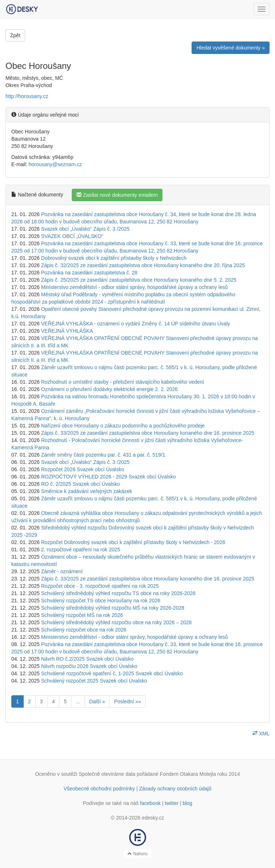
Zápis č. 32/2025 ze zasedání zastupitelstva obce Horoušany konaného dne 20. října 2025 (143, 265)
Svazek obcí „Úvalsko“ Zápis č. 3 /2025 (85, 229)
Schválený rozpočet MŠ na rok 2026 (82, 615)
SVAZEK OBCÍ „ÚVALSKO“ (72, 236)
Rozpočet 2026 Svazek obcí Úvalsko (83, 469)
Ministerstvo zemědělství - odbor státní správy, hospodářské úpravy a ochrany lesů (135, 287)
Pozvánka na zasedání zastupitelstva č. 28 (89, 273)
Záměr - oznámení (62, 571)
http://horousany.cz (27, 96)
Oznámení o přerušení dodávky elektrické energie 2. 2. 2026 (109, 389)
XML (261, 734)
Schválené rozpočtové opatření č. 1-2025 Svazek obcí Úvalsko (112, 673)
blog (187, 803)
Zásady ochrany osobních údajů (175, 789)
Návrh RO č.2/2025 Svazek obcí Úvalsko (87, 659)
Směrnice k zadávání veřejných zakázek (87, 491)
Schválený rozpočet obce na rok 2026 (84, 630)
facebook (150, 803)
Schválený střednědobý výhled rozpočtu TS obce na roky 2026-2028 (118, 593)
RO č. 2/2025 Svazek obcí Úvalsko (80, 484)
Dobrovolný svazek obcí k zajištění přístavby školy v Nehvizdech (114, 258)
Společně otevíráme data (107, 774)
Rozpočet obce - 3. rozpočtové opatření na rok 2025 (100, 586)
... (78, 701)
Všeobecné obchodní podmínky (99, 789)
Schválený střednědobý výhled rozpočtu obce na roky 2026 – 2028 (116, 622)
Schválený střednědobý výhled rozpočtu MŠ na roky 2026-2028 (113, 608)
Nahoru (137, 854)
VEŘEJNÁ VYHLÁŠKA (67, 331)
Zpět (15, 35)
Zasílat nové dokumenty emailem (117, 195)
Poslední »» (127, 701)
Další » (97, 701)
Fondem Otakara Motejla (188, 774)
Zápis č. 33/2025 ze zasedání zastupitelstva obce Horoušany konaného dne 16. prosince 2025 (148, 433)
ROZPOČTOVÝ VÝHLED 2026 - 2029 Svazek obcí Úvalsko (109, 477)
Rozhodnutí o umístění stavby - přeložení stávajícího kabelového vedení (123, 382)
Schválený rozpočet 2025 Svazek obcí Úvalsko (94, 681)
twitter (172, 803)
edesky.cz (153, 818)
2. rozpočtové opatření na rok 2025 (81, 550)
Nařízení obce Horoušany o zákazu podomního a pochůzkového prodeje (123, 426)
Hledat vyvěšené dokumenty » (231, 48)
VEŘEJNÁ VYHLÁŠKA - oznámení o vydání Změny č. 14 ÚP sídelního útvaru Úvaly (136, 324)
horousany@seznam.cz (55, 164)
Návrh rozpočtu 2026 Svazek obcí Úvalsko (89, 666)
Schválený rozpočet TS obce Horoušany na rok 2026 (101, 601)
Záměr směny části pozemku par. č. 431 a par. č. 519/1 (103, 455)
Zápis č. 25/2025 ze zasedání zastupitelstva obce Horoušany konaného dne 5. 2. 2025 (139, 280)
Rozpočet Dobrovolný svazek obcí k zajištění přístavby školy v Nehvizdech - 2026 (133, 542)
